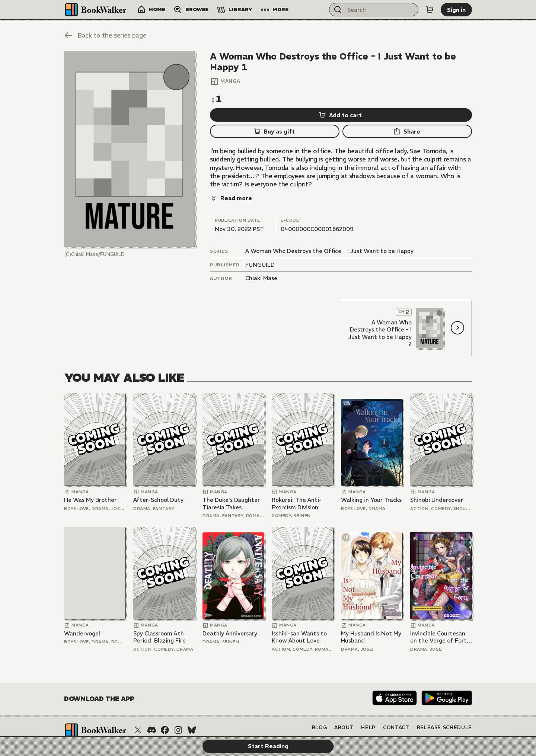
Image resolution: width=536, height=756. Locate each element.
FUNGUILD (260, 248)
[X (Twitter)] (138, 714)
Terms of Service (445, 724)
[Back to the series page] (105, 35)
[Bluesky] (192, 714)
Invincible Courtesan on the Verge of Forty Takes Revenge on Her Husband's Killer (440, 621)
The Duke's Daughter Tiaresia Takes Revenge (231, 487)
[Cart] (430, 10)
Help (368, 712)
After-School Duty (158, 483)
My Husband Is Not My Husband (371, 621)
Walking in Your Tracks (371, 483)
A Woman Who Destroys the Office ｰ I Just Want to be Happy (329, 235)
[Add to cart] (341, 115)
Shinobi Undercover (437, 483)
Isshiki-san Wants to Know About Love (299, 621)
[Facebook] (165, 714)
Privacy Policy (388, 724)
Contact (396, 712)
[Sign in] (456, 10)
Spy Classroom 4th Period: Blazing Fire (159, 621)
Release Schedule (444, 712)
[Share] (407, 131)
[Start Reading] (130, 149)
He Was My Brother (90, 483)
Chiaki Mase (261, 262)
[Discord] (151, 714)
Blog (320, 712)
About (344, 712)
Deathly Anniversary (230, 617)
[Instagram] (178, 714)
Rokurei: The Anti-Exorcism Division (297, 487)
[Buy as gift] (275, 131)
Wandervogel (82, 617)
